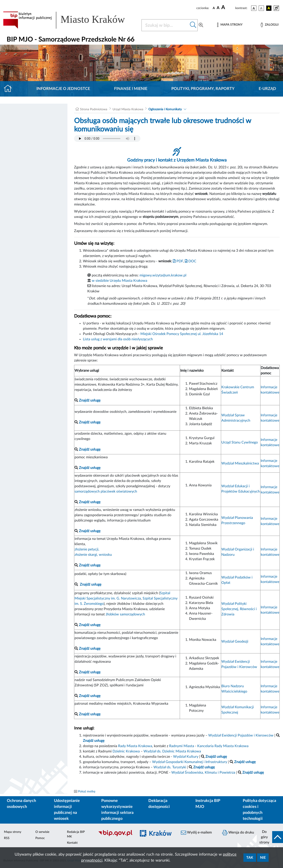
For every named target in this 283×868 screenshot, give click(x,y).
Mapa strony (13, 832)
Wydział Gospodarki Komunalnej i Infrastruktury (190, 762)
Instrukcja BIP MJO (208, 804)
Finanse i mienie (131, 89)
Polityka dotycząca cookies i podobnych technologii (259, 810)
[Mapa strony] (230, 25)
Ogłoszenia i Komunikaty (165, 109)
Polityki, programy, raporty (203, 89)
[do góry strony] (270, 837)
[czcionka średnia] (218, 8)
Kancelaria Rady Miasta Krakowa (223, 746)
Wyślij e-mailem (196, 833)
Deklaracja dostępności (159, 804)
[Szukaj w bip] (193, 25)
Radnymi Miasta (182, 746)
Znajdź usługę (91, 584)
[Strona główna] (10, 89)
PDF (178, 261)
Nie (263, 858)
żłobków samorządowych (125, 614)
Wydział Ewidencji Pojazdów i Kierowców (241, 735)
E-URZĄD (267, 89)
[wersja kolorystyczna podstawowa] (254, 8)
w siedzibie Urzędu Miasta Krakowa (120, 281)
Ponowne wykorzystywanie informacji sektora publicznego (117, 810)
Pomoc (40, 838)
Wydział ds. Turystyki (170, 767)
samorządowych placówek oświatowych (106, 491)
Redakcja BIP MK (76, 834)
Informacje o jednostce (63, 89)
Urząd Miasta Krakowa (128, 109)
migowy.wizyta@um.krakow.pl (163, 275)
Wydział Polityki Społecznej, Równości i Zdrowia (239, 609)
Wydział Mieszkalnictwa (240, 463)
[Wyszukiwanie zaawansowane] (201, 25)
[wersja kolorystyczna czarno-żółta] (269, 8)
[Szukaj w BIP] (165, 25)
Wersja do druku (238, 833)
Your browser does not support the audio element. (107, 139)
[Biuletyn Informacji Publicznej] (115, 836)
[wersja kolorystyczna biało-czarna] (261, 8)
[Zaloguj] (270, 25)
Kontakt (72, 843)
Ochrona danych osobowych (21, 804)
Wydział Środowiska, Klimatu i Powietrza (203, 773)
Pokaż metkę (87, 792)
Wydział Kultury (186, 757)
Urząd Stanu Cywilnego (240, 442)
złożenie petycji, (87, 549)
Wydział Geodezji (235, 641)
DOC (191, 261)
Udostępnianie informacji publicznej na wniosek (67, 810)
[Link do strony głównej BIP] (70, 20)
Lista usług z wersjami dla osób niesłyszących (118, 339)
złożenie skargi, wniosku (93, 555)
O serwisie (42, 832)
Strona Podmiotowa (94, 109)
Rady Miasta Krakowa (135, 746)
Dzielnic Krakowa (126, 751)
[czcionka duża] (228, 8)
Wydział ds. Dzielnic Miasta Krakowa (172, 751)
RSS (7, 838)
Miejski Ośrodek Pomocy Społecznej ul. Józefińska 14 (182, 334)
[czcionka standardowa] (214, 8)
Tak (250, 858)
